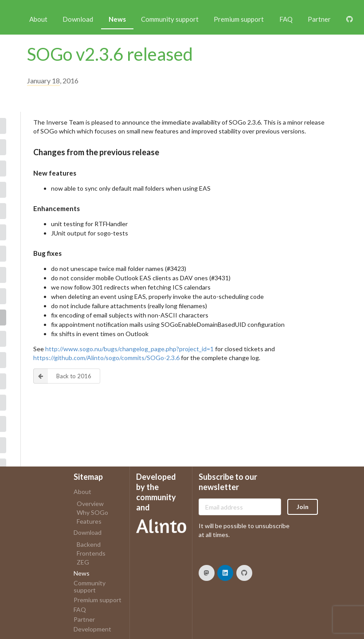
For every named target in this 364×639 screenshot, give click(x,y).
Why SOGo (92, 512)
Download (78, 19)
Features (89, 521)
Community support (170, 19)
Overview (90, 504)
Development (92, 629)
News (117, 19)
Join (303, 507)
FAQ (286, 19)
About (38, 19)
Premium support (239, 19)
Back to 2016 (63, 376)
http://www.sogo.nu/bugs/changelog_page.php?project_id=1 (129, 349)
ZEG (83, 562)
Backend (89, 545)
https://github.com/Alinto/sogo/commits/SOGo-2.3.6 (106, 358)
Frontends (91, 553)
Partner (319, 19)
